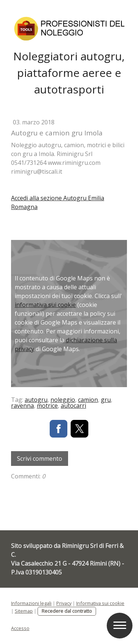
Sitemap (24, 611)
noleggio (63, 400)
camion (88, 400)
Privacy (64, 603)
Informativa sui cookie (100, 603)
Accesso (20, 628)
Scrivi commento (40, 459)
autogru (36, 400)
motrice (47, 406)
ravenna (22, 406)
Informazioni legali (31, 603)
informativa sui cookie (45, 305)
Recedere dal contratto (67, 611)
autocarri (73, 406)
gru (106, 400)
